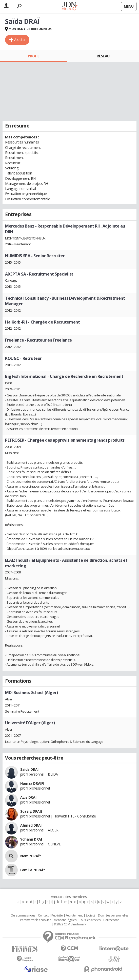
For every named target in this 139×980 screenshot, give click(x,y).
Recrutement (74, 915)
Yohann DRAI (31, 839)
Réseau (103, 56)
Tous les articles (90, 920)
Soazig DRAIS (31, 811)
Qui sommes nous (23, 915)
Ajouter (20, 39)
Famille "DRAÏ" (33, 870)
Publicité (57, 915)
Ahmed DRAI (31, 825)
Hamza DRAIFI (32, 783)
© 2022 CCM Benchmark (70, 924)
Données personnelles (113, 915)
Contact (43, 915)
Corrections (111, 920)
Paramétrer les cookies (35, 920)
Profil (34, 56)
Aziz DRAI (28, 797)
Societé (90, 915)
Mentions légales (65, 920)
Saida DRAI (29, 769)
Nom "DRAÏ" (31, 856)
